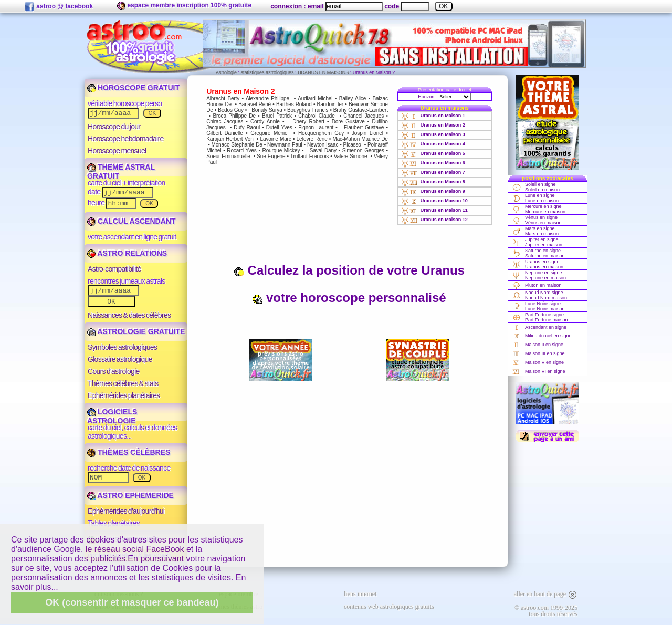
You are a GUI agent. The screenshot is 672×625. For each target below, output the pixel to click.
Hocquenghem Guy (321, 133)
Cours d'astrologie (114, 371)
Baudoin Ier (330, 104)
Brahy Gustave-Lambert (361, 110)
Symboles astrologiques (122, 347)
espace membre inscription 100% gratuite (184, 6)
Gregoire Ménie (269, 133)
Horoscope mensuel (117, 151)
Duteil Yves (279, 127)
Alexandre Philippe (267, 98)
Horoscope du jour (114, 127)
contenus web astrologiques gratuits (389, 607)
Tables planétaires (114, 523)
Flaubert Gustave (364, 127)
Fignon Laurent (316, 127)
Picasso (352, 145)
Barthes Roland (294, 104)
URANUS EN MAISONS (323, 72)
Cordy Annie (265, 122)
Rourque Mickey (281, 150)
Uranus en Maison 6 (433, 163)
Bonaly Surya (267, 110)
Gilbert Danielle (224, 133)
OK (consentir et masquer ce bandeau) (132, 602)
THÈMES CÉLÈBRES (129, 452)
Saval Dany (323, 150)
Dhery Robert (308, 122)
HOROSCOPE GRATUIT (133, 88)
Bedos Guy (231, 110)
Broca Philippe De (234, 116)
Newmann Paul (285, 145)
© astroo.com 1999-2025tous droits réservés (546, 611)
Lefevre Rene (312, 139)
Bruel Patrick (277, 116)
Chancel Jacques (364, 116)
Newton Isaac (323, 145)
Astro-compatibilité (114, 269)
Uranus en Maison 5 (433, 153)
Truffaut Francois (309, 156)
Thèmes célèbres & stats (123, 383)
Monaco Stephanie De (237, 145)
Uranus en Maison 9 (433, 191)
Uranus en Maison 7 (433, 172)
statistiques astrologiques (267, 72)
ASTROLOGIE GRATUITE (136, 331)
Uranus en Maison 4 (433, 144)
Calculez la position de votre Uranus (349, 270)
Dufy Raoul (247, 127)
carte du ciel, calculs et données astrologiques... (133, 432)
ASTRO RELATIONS (127, 253)
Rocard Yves (241, 150)
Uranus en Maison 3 (433, 134)
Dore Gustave (348, 122)
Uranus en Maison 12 (434, 220)
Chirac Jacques (225, 122)
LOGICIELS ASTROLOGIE (112, 416)
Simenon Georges (363, 150)
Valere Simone (351, 156)
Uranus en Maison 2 (433, 125)
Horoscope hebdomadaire (126, 139)
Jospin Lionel (367, 133)
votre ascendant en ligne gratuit (132, 237)
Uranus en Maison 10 (434, 201)
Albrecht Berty (223, 98)
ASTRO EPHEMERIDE (130, 495)
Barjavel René (255, 104)
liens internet (360, 594)
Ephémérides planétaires (124, 395)
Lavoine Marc (276, 139)
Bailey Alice (353, 98)
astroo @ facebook (59, 7)
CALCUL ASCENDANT (131, 221)
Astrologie (226, 72)
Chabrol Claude (317, 116)
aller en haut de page (546, 594)
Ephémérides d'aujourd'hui (126, 511)
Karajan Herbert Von (230, 139)
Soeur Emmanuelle (228, 156)
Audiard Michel (315, 98)
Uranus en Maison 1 (433, 116)
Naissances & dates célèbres (129, 315)
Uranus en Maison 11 (434, 210)
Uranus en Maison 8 (433, 182)
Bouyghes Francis (308, 110)
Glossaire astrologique (120, 359)
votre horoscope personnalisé (349, 298)
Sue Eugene (271, 156)
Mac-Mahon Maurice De (360, 139)
